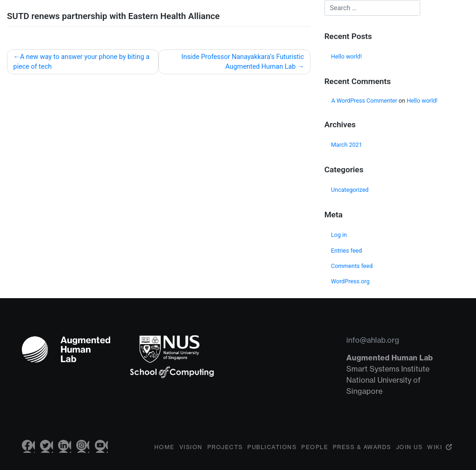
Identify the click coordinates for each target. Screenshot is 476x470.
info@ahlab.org (373, 340)
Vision (191, 454)
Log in (339, 235)
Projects (225, 454)
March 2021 (347, 145)
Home (165, 454)
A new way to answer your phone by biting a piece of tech (82, 62)
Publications (272, 454)
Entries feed (347, 251)
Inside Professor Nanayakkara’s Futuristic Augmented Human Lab (243, 62)
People (315, 454)
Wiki (435, 454)
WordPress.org (350, 281)
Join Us (410, 454)
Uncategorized (350, 190)
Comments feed (352, 266)
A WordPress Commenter (364, 101)
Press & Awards (362, 454)
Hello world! (346, 56)
